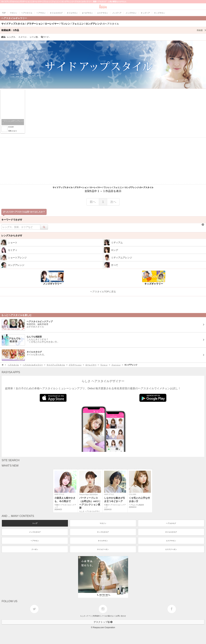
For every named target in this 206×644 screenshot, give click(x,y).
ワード (45, 37)
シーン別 (34, 37)
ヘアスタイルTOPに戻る (103, 292)
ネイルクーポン (103, 549)
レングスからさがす (12, 236)
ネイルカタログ (171, 532)
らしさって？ (85, 616)
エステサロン (171, 541)
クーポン (35, 549)
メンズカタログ (35, 532)
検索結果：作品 (104, 30)
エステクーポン (171, 549)
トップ (35, 523)
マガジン (103, 523)
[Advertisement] (103, 161)
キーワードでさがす (12, 220)
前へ (93, 202)
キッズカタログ (103, 532)
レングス (12, 37)
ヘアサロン (35, 541)
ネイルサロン (103, 541)
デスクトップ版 (103, 622)
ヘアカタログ (171, 523)
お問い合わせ (121, 616)
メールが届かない (108, 616)
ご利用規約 (96, 616)
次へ (113, 202)
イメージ (23, 37)
